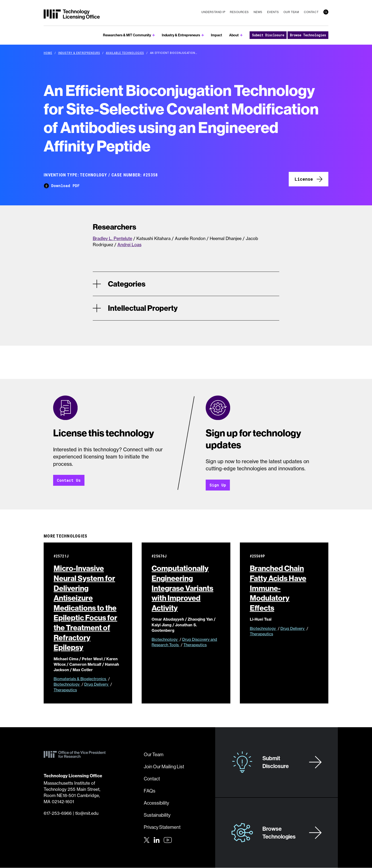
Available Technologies (125, 53)
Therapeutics (65, 690)
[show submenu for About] (241, 35)
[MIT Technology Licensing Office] (72, 14)
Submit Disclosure (268, 35)
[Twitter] (147, 840)
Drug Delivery (97, 684)
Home (48, 53)
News (258, 12)
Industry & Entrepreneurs (181, 35)
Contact (311, 12)
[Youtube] (168, 840)
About (234, 35)
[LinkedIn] (157, 840)
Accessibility (156, 803)
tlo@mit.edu (87, 814)
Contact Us (69, 480)
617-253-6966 (58, 814)
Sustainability (157, 815)
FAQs (150, 791)
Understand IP (213, 12)
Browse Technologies (308, 35)
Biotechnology (67, 684)
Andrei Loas (129, 245)
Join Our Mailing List (164, 767)
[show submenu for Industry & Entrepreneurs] (203, 35)
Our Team (291, 12)
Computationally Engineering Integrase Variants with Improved (182, 588)
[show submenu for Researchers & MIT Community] (154, 35)
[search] (326, 12)
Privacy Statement (162, 827)
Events (273, 12)
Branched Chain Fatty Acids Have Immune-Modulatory (278, 588)
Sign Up (218, 485)
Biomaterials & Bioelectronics (80, 679)
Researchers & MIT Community (127, 35)
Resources (239, 12)
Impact (216, 35)
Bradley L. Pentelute (112, 238)
